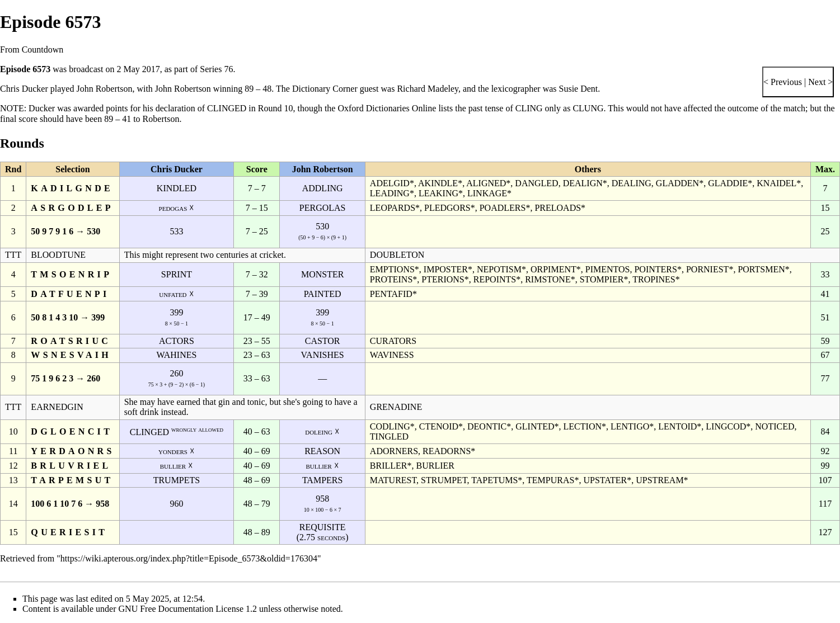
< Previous (783, 82)
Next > (819, 82)
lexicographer (516, 89)
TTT (13, 255)
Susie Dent (579, 89)
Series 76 (216, 69)
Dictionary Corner (325, 89)
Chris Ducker (24, 89)
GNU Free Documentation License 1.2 (188, 609)
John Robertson (104, 89)
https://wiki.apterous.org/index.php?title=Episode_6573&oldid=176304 (189, 558)
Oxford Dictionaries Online (387, 108)
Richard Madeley (428, 89)
